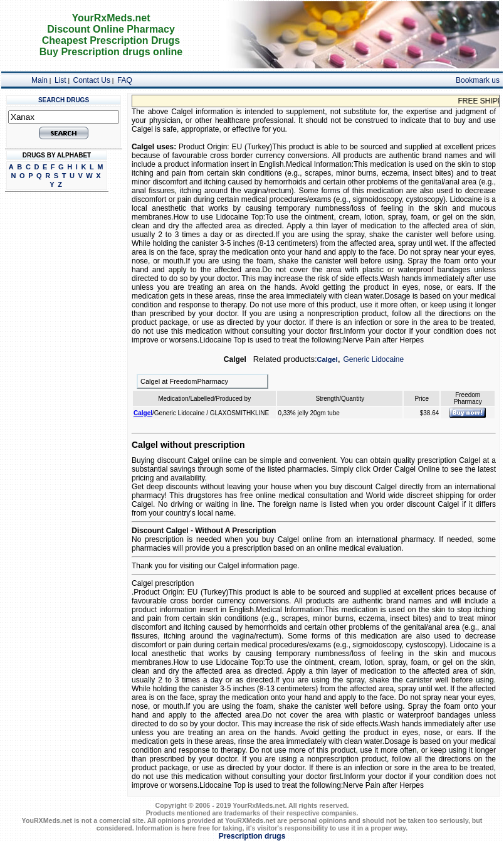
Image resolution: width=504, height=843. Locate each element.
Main (39, 80)
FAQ (125, 80)
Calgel (328, 359)
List (60, 80)
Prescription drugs (252, 836)
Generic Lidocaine (373, 359)
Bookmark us (478, 80)
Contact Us (92, 80)
